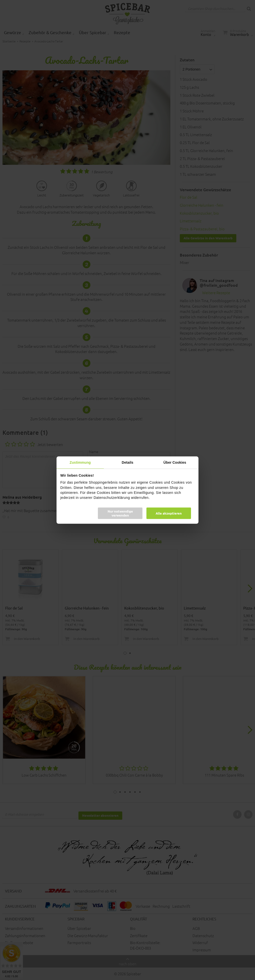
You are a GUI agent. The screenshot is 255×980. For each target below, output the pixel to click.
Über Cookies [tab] (175, 462)
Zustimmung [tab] (80, 462)
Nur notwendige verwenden (120, 513)
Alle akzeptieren (169, 513)
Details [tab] (128, 462)
